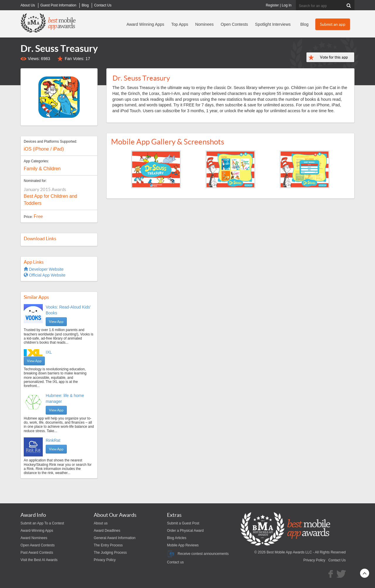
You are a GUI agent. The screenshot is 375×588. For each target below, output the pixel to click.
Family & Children (42, 169)
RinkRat (53, 440)
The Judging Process (110, 553)
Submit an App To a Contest (42, 523)
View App (56, 322)
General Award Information (115, 538)
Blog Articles (177, 538)
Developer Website (44, 269)
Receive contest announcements (198, 554)
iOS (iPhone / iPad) (44, 149)
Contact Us (337, 560)
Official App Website (45, 275)
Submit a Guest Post (183, 523)
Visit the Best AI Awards (39, 560)
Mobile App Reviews (183, 545)
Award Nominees (34, 538)
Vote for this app (334, 57)
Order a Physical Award (185, 531)
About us (101, 523)
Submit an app (333, 24)
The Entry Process (108, 545)
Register (272, 5)
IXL (49, 352)
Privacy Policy (105, 560)
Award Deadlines (107, 531)
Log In (287, 5)
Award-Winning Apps (37, 531)
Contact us (175, 562)
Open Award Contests (38, 545)
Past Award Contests (37, 553)
